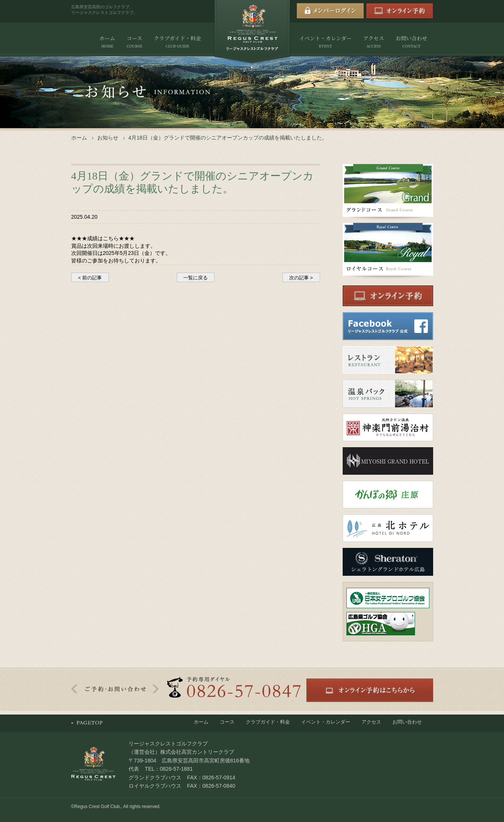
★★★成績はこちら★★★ (103, 238)
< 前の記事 (90, 278)
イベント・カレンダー (326, 42)
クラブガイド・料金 (177, 42)
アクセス (374, 42)
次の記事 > (301, 278)
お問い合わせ (411, 42)
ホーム (107, 42)
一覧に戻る (195, 278)
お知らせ (108, 138)
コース (134, 42)
